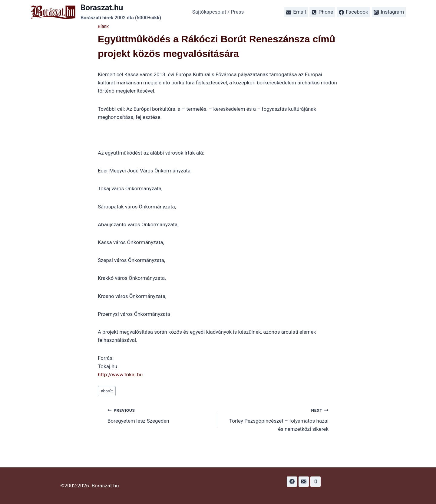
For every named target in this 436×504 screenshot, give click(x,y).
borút (107, 391)
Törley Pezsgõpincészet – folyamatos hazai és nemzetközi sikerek (276, 419)
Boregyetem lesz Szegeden (160, 415)
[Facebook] (292, 482)
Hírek (103, 27)
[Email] (304, 482)
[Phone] (315, 482)
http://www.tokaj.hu (120, 375)
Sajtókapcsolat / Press (218, 12)
